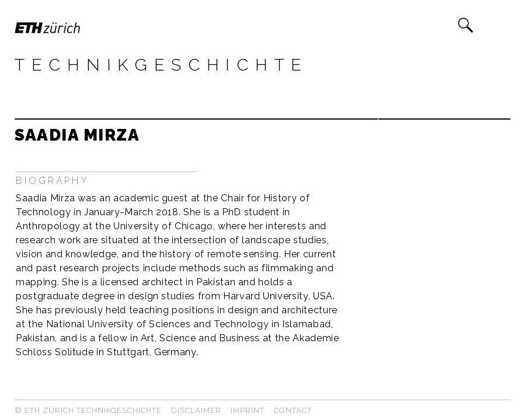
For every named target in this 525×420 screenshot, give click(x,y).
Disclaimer (196, 410)
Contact (293, 410)
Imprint (248, 410)
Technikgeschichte (161, 65)
